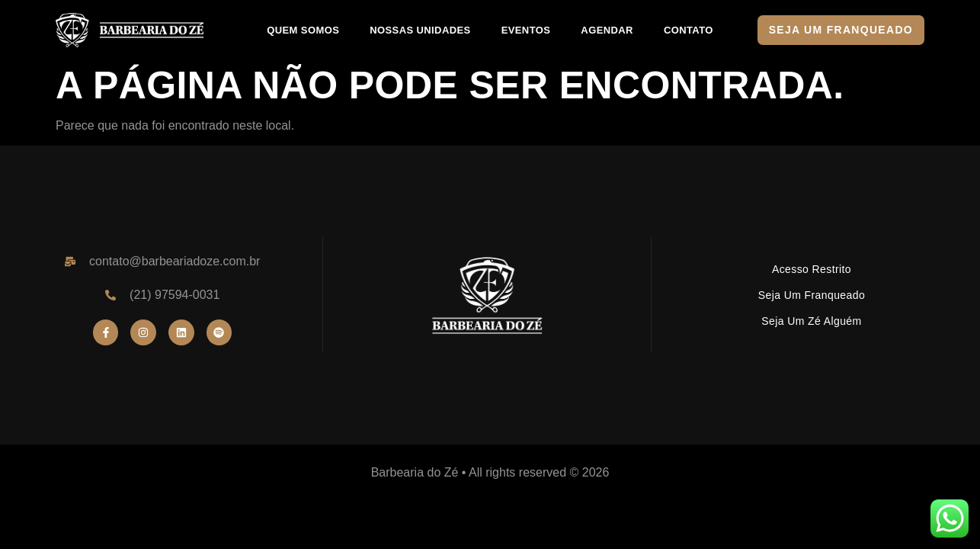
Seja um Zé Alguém (811, 321)
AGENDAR (607, 30)
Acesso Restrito (812, 269)
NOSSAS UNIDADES (420, 30)
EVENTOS (526, 30)
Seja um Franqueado (812, 295)
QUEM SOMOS (303, 30)
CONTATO (689, 30)
